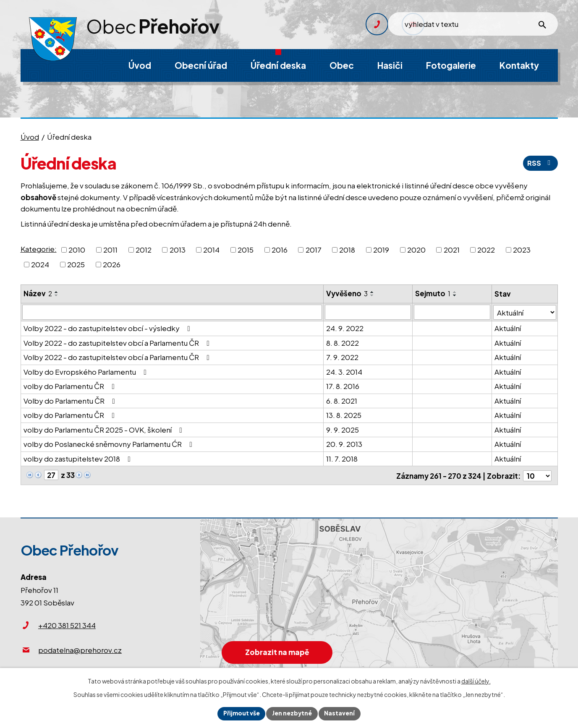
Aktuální (508, 328)
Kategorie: (39, 249)
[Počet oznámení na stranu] (537, 475)
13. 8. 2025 (344, 415)
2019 (381, 249)
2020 (416, 249)
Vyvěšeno (347, 293)
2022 (486, 249)
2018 (347, 249)
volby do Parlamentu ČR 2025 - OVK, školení (105, 429)
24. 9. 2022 (345, 328)
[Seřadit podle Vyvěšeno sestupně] (373, 295)
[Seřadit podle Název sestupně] (57, 295)
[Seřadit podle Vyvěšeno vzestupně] (373, 292)
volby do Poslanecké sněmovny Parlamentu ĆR (110, 444)
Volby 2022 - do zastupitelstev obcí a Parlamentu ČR (118, 342)
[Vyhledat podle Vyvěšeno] (368, 312)
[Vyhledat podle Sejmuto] (452, 312)
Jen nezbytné (293, 713)
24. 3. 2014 (345, 371)
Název (38, 293)
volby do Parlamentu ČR (71, 386)
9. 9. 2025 (343, 429)
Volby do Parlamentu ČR (71, 400)
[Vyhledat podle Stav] (525, 312)
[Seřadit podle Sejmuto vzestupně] (455, 292)
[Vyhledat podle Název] (172, 312)
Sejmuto (433, 293)
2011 (110, 249)
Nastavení (341, 713)
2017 (314, 249)
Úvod (30, 137)
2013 (178, 249)
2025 (76, 264)
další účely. (476, 681)
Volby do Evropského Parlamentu (87, 371)
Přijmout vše (241, 713)
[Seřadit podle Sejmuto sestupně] (455, 295)
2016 (280, 249)
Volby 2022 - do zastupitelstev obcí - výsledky (109, 328)
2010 (77, 249)
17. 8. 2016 (343, 386)
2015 (246, 249)
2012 (144, 249)
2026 (112, 264)
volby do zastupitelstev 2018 (79, 458)
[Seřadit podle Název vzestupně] (57, 292)
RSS (540, 163)
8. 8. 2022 (343, 342)
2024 (40, 264)
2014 (211, 249)
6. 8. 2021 (342, 400)
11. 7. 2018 (342, 458)
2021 (452, 249)
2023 (522, 249)
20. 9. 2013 (345, 444)
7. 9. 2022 (343, 357)
